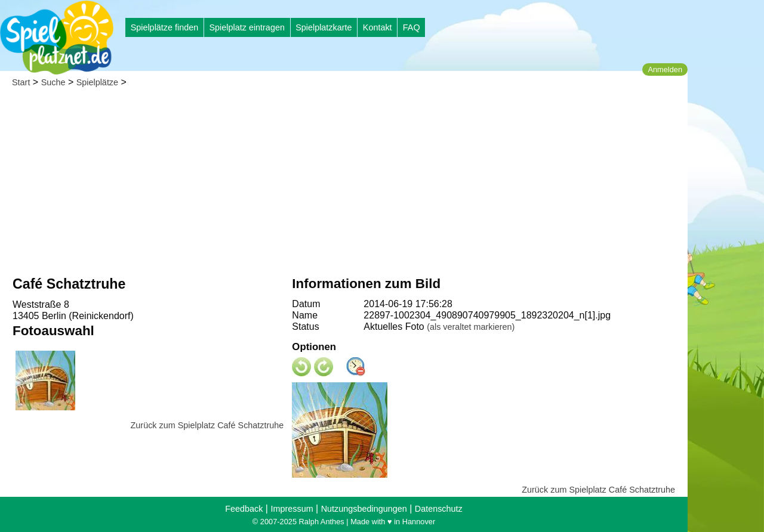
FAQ (412, 27)
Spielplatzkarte (324, 27)
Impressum (292, 509)
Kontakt (378, 27)
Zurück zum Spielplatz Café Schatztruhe (207, 425)
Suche (53, 82)
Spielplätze (97, 82)
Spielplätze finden (165, 27)
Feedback (244, 509)
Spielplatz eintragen (247, 27)
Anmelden (665, 69)
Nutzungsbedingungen (364, 509)
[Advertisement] (344, 185)
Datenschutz (439, 509)
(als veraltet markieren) (471, 327)
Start (21, 82)
